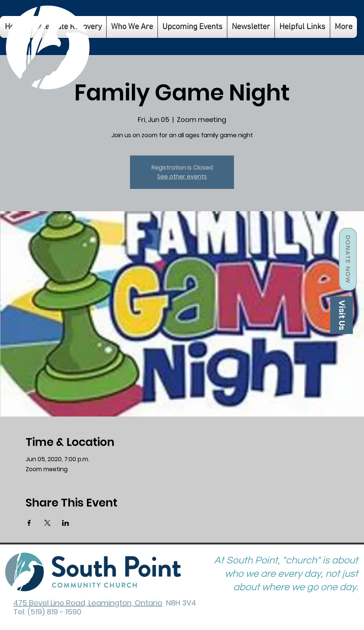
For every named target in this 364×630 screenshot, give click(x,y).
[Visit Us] (342, 315)
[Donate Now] (348, 259)
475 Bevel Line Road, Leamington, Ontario (88, 603)
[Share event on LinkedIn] (66, 523)
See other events (182, 176)
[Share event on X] (47, 523)
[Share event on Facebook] (29, 523)
